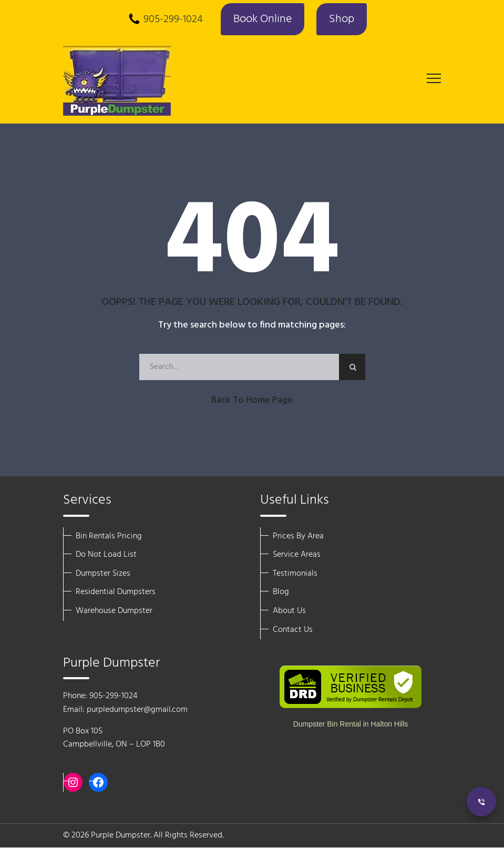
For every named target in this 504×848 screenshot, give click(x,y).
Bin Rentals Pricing (109, 536)
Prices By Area (298, 536)
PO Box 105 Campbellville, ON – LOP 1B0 (114, 738)
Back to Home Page (252, 400)
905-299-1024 (172, 20)
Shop (342, 20)
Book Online (261, 20)
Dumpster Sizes (103, 574)
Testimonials (295, 574)
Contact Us (293, 630)
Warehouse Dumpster (114, 611)
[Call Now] (481, 802)
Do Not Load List (106, 555)
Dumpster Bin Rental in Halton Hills (351, 724)
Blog (281, 592)
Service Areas (297, 555)
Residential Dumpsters (116, 592)
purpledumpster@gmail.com (137, 710)
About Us (289, 611)
